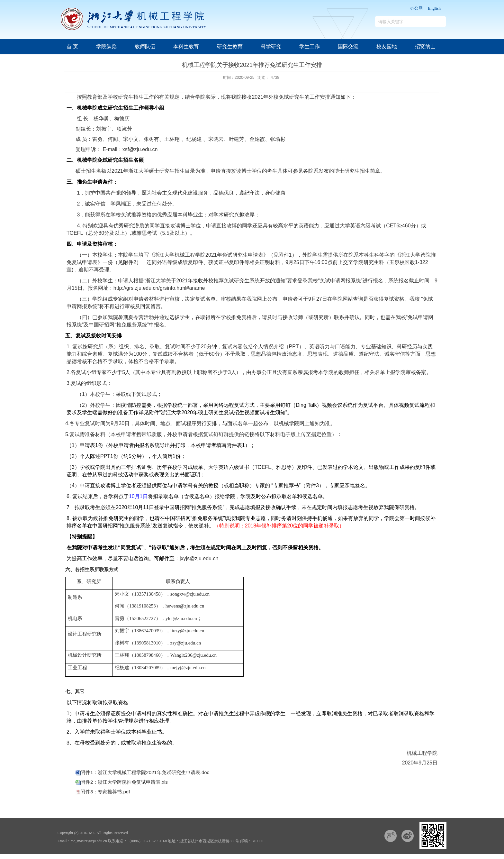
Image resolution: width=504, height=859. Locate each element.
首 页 (72, 46)
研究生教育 (230, 46)
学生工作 (310, 46)
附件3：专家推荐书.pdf (105, 792)
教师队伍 (145, 46)
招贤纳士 (425, 46)
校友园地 (387, 46)
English (434, 8)
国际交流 (348, 46)
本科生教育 (186, 46)
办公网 (416, 8)
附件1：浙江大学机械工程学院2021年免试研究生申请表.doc (145, 772)
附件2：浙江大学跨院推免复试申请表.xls (124, 782)
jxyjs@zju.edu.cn (199, 558)
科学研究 (271, 46)
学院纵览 (106, 46)
